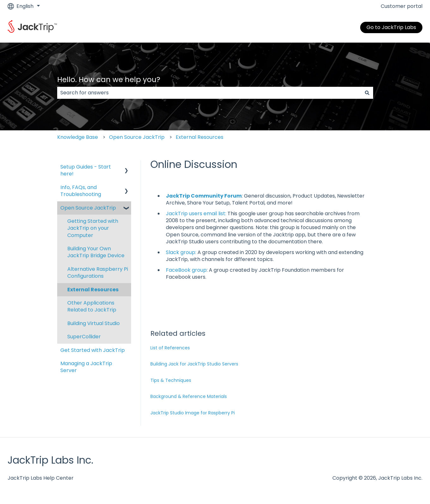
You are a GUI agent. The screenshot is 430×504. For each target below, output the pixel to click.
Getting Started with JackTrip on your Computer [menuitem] (93, 228)
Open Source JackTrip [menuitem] (88, 208)
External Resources (200, 137)
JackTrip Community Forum (204, 196)
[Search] (367, 93)
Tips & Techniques (171, 380)
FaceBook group (186, 270)
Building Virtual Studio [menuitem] (94, 323)
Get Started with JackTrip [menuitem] (93, 350)
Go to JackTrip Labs (391, 27)
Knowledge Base (78, 137)
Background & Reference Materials (189, 396)
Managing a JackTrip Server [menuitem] (86, 367)
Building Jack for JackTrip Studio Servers (194, 364)
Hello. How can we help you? (109, 80)
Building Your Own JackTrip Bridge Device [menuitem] (96, 252)
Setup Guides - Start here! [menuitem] (86, 170)
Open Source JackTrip (137, 137)
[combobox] (209, 93)
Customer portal (402, 6)
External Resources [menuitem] (93, 290)
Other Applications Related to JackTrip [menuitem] (92, 306)
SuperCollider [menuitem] (84, 337)
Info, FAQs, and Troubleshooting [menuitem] (81, 191)
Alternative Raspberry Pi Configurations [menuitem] (98, 273)
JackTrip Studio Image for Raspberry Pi (193, 413)
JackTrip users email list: (196, 213)
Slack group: (181, 252)
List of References (170, 348)
